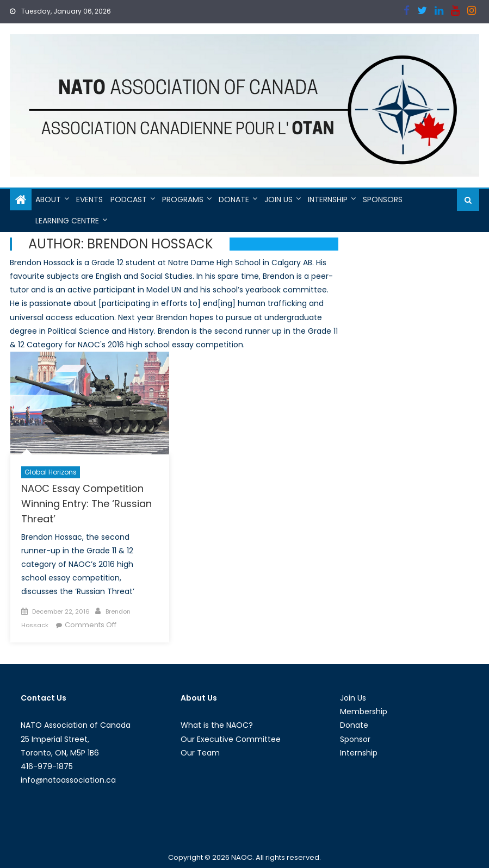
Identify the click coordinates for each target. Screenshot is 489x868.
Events (89, 199)
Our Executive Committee (231, 739)
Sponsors (383, 199)
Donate (234, 199)
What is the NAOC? (217, 725)
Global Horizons (51, 472)
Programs (183, 199)
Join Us (278, 199)
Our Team (200, 753)
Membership (364, 711)
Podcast (129, 199)
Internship (328, 199)
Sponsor (355, 739)
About (48, 199)
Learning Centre (67, 221)
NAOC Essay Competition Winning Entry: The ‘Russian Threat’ (86, 504)
